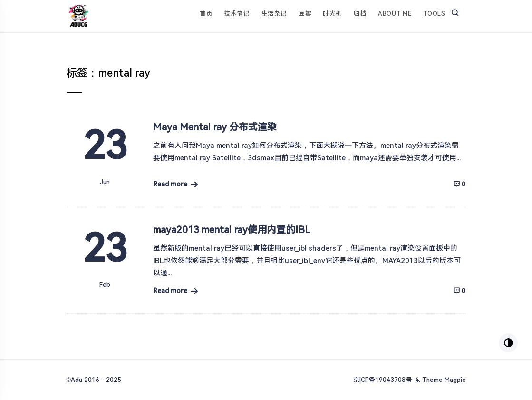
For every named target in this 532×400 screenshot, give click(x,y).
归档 (360, 14)
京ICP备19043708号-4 (386, 380)
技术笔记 (237, 14)
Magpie (455, 380)
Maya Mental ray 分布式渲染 (215, 127)
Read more (170, 184)
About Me (395, 14)
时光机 (333, 14)
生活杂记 (274, 14)
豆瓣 (305, 14)
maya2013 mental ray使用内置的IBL (232, 230)
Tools (434, 14)
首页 (206, 14)
